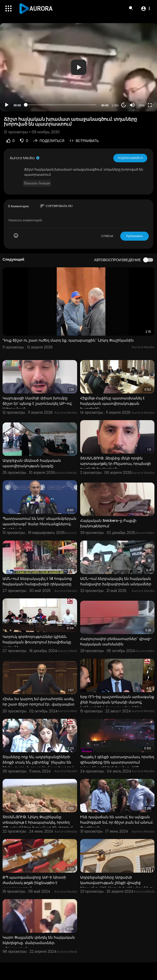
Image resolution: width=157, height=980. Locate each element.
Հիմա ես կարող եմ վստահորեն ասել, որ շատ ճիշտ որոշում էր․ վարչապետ (39, 701)
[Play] (7, 105)
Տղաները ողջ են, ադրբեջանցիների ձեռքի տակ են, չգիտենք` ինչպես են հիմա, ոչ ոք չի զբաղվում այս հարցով (38, 762)
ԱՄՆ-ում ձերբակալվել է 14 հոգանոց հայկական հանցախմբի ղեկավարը (37, 581)
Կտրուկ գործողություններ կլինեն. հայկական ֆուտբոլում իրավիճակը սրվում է (37, 642)
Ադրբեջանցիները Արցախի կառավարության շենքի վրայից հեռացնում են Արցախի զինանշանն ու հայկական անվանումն (117, 885)
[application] (78, 67)
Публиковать (135, 236)
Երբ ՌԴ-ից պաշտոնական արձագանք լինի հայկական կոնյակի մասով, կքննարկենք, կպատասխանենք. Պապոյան (117, 705)
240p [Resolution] (142, 105)
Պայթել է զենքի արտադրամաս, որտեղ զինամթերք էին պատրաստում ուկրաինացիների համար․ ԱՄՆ (117, 762)
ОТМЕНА (107, 236)
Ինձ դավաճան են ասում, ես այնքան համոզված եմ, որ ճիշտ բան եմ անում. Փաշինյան (117, 822)
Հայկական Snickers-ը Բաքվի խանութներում (108, 523)
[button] (145, 8)
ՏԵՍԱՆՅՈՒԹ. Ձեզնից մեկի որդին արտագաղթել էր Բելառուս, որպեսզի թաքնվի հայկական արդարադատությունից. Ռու (116, 466)
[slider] (61, 105)
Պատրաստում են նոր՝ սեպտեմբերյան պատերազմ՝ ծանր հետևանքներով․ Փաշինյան (39, 524)
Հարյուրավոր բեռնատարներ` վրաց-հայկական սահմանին (116, 641)
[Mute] (132, 105)
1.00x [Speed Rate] (116, 105)
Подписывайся (130, 158)
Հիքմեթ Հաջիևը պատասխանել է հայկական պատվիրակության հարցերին (112, 403)
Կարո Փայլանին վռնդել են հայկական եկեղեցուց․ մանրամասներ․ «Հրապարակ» (39, 943)
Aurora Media (25, 158)
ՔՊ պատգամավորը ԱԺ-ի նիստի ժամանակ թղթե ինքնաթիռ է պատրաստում (34, 883)
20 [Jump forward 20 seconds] (124, 105)
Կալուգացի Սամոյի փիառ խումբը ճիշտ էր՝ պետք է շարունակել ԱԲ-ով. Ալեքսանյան (37, 403)
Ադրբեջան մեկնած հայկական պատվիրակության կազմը (32, 463)
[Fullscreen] (150, 105)
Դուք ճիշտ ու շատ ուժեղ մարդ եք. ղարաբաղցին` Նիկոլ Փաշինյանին (68, 340)
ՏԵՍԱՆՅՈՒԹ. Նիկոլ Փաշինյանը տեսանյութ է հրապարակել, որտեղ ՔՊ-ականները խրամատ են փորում (38, 822)
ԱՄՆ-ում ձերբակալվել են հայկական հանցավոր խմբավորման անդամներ (116, 581)
